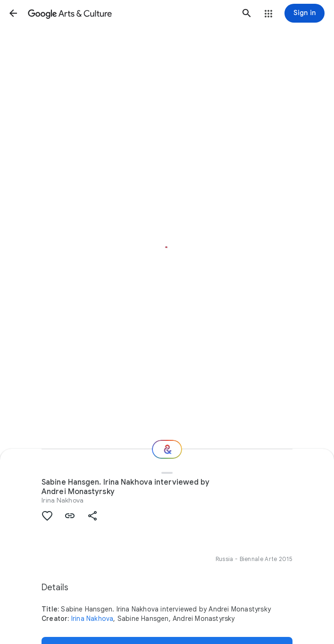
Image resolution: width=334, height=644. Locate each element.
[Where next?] (167, 449)
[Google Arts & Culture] (130, 13)
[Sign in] (305, 13)
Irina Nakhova (63, 500)
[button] (13, 13)
